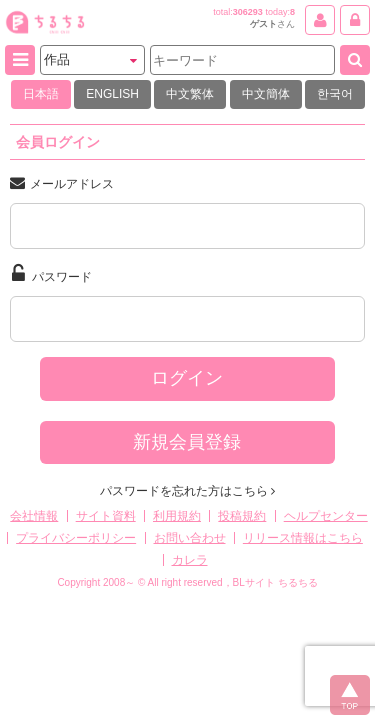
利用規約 (177, 516)
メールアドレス (62, 183)
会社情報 (34, 516)
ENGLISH (112, 94)
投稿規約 (242, 516)
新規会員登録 (187, 442)
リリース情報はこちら (303, 538)
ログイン (187, 378)
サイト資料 (106, 516)
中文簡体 (266, 94)
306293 (248, 12)
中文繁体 (190, 94)
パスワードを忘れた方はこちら (187, 491)
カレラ (190, 560)
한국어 (335, 94)
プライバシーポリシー (76, 538)
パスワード (52, 274)
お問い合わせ (190, 538)
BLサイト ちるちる (275, 582)
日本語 (41, 94)
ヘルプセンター (326, 516)
